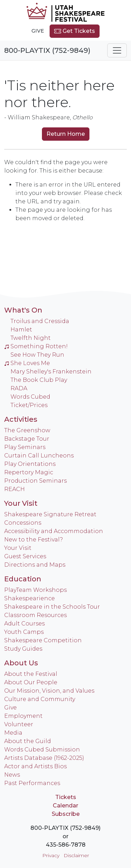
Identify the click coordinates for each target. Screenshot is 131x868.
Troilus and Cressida (40, 321)
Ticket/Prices (29, 405)
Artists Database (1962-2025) (44, 758)
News (12, 775)
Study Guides (23, 649)
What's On (23, 310)
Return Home (66, 134)
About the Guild (28, 741)
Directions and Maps (35, 565)
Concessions (23, 523)
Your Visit (21, 503)
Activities (21, 419)
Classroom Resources (35, 615)
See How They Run (37, 355)
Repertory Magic (29, 472)
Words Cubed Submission (42, 750)
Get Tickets (75, 31)
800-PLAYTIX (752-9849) (47, 50)
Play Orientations (30, 464)
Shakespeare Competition (43, 640)
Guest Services (25, 556)
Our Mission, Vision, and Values (49, 691)
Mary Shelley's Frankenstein (51, 372)
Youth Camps (24, 632)
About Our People (31, 682)
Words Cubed (30, 397)
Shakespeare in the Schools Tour (52, 607)
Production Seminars (35, 481)
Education (23, 579)
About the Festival (31, 674)
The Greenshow (27, 430)
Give (38, 31)
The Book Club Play (39, 380)
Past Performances (32, 783)
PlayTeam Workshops (35, 590)
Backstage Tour (27, 439)
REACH (14, 489)
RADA (19, 388)
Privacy (51, 855)
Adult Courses (24, 624)
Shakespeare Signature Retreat (50, 514)
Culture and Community (40, 699)
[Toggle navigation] (117, 50)
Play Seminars (25, 447)
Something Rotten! (36, 346)
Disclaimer (76, 855)
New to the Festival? (34, 540)
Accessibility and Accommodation (54, 531)
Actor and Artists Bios (35, 766)
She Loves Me (27, 363)
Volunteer (19, 724)
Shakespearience (30, 598)
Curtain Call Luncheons (39, 456)
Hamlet (21, 330)
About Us (21, 663)
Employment (23, 716)
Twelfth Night (31, 338)
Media (13, 733)
